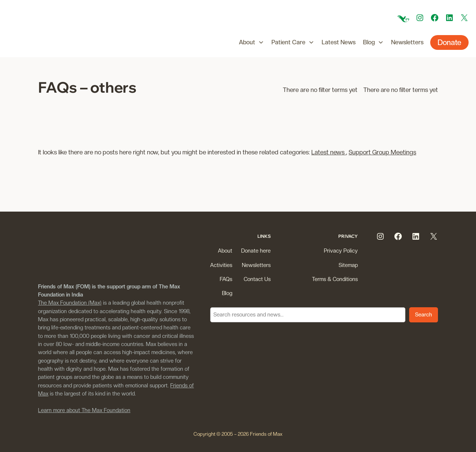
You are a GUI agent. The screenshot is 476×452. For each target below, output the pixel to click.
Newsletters (407, 42)
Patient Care (293, 42)
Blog (373, 42)
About (251, 42)
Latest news (329, 152)
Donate (449, 42)
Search (219, 303)
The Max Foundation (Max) (70, 303)
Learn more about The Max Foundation (84, 410)
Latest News (339, 42)
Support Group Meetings (382, 152)
